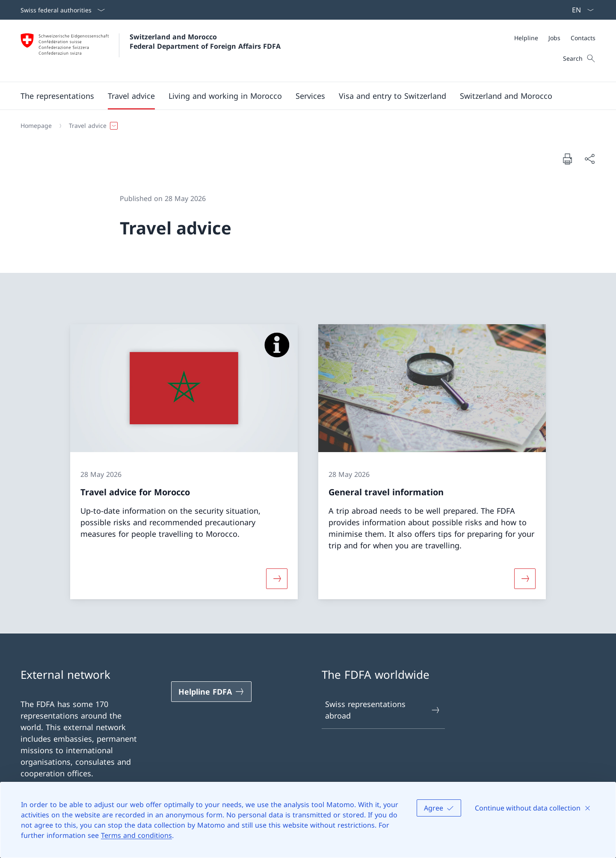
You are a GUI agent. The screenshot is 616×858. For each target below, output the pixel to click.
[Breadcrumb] (305, 126)
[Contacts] (583, 38)
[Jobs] (554, 38)
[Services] (310, 96)
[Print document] (567, 159)
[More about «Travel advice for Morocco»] (277, 578)
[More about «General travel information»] (525, 578)
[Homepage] (36, 126)
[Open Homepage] (151, 51)
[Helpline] (526, 38)
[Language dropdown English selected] (580, 10)
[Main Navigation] (301, 96)
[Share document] (589, 159)
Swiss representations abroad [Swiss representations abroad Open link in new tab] (383, 710)
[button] (57, 96)
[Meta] (555, 38)
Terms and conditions (136, 835)
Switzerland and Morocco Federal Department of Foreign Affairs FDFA (205, 41)
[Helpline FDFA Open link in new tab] (211, 692)
